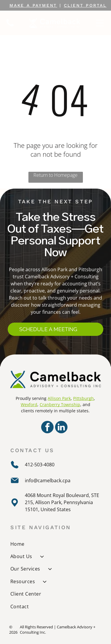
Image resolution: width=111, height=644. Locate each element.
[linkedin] (61, 428)
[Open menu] (100, 23)
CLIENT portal (85, 5)
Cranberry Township (60, 404)
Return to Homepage (55, 175)
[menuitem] (56, 544)
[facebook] (47, 428)
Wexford (29, 404)
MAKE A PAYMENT (33, 5)
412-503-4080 (40, 465)
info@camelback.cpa (48, 480)
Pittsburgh (83, 398)
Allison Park (59, 398)
